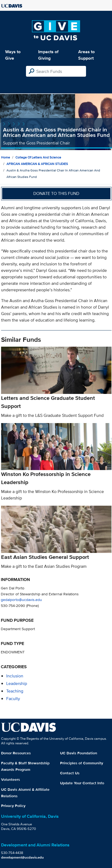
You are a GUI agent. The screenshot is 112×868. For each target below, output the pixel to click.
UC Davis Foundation (79, 753)
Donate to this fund (56, 193)
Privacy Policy (13, 806)
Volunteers (11, 779)
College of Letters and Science (38, 157)
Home (6, 157)
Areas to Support (86, 55)
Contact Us (70, 773)
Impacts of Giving (48, 55)
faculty (13, 699)
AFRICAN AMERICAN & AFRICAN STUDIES (37, 164)
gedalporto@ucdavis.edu (21, 600)
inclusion (15, 676)
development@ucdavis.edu (22, 857)
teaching (15, 691)
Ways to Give (13, 55)
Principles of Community (82, 763)
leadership (17, 683)
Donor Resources (16, 753)
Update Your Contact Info (82, 783)
